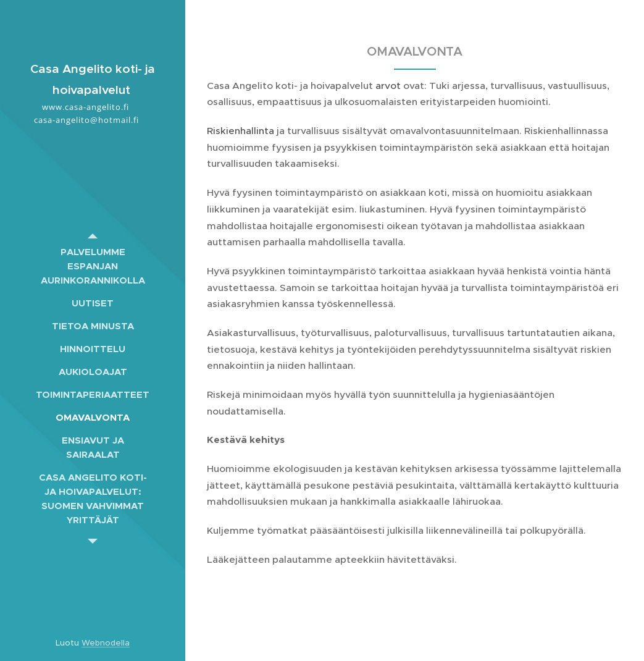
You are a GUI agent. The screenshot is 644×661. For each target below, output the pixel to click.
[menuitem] (93, 266)
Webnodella (106, 643)
